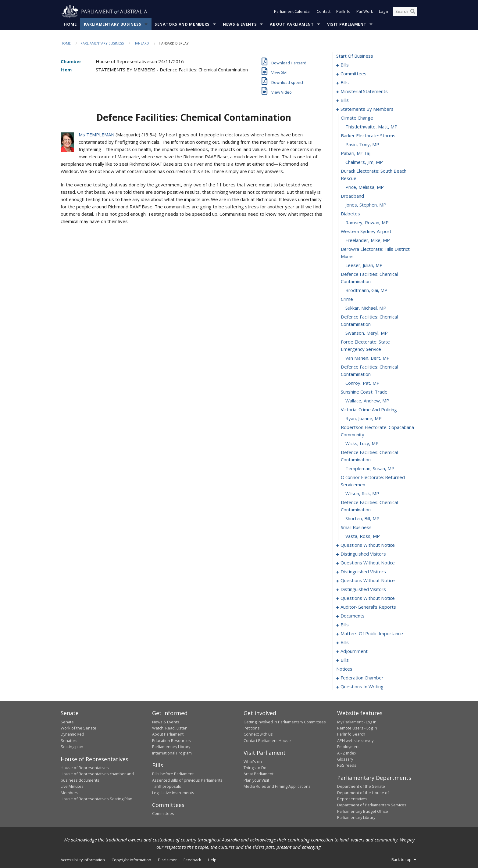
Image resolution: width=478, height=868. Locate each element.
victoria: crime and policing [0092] (369, 410)
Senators (69, 740)
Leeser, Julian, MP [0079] (364, 265)
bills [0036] (345, 83)
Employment (348, 747)
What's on (253, 762)
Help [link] (212, 860)
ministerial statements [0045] (364, 92)
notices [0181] (344, 669)
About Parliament (292, 24)
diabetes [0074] (350, 214)
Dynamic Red (72, 734)
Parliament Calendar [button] (293, 12)
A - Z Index (347, 753)
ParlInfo (343, 12)
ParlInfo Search (351, 734)
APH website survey (355, 740)
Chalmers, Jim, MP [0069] (364, 162)
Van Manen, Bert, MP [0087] (367, 358)
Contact (324, 12)
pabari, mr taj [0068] (356, 153)
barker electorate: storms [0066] (368, 136)
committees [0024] (353, 74)
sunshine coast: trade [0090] (364, 392)
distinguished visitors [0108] (363, 554)
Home (70, 24)
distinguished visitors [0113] (363, 572)
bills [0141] (345, 625)
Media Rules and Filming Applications (277, 787)
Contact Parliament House (267, 740)
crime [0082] (347, 299)
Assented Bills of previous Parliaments (187, 780)
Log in (384, 12)
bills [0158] (345, 643)
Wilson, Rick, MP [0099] (362, 494)
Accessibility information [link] (83, 860)
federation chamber (362, 678)
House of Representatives (85, 768)
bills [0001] (345, 65)
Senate (67, 722)
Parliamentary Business (113, 24)
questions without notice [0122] (368, 598)
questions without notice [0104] (368, 545)
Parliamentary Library (171, 747)
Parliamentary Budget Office (363, 811)
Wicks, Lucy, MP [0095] (362, 444)
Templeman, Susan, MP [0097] (370, 469)
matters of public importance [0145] (372, 634)
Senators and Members (182, 24)
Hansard (141, 43)
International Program (172, 753)
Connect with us (258, 734)
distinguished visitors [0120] (363, 589)
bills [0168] (345, 660)
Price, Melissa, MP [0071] (365, 187)
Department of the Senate (361, 787)
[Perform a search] (413, 12)
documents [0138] (353, 616)
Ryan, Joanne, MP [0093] (364, 419)
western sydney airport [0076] (366, 232)
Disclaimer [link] (167, 860)
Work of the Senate (78, 728)
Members (70, 793)
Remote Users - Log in (357, 728)
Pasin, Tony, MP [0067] (362, 145)
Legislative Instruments (173, 793)
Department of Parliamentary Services (372, 805)
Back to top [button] (404, 859)
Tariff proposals (167, 787)
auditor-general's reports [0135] (368, 607)
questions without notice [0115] (368, 581)
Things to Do (255, 768)
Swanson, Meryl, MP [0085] (367, 333)
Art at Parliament (259, 774)
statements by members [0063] (367, 109)
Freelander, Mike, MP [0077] (368, 240)
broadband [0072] (352, 196)
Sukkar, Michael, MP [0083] (366, 308)
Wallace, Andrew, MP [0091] (367, 401)
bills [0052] (345, 100)
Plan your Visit (256, 780)
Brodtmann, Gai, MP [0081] (366, 290)
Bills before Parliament (173, 774)
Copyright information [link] (131, 860)
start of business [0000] (355, 56)
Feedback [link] (192, 860)
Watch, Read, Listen (170, 728)
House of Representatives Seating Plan (96, 799)
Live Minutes (72, 787)
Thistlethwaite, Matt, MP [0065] (371, 127)
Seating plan (72, 747)
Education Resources (171, 740)
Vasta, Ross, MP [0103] (363, 536)
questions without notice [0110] (368, 563)
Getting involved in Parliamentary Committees (285, 722)
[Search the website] (405, 12)
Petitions (252, 728)
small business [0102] (356, 528)
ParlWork (365, 12)
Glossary (345, 759)
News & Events (240, 24)
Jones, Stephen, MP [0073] (366, 205)
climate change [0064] (357, 118)
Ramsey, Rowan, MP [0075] (367, 223)
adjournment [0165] (354, 651)
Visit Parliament (347, 24)
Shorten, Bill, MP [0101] (362, 519)
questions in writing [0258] (362, 687)
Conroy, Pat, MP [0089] (362, 383)
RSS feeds (347, 765)
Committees (163, 814)
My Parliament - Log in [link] (357, 722)
